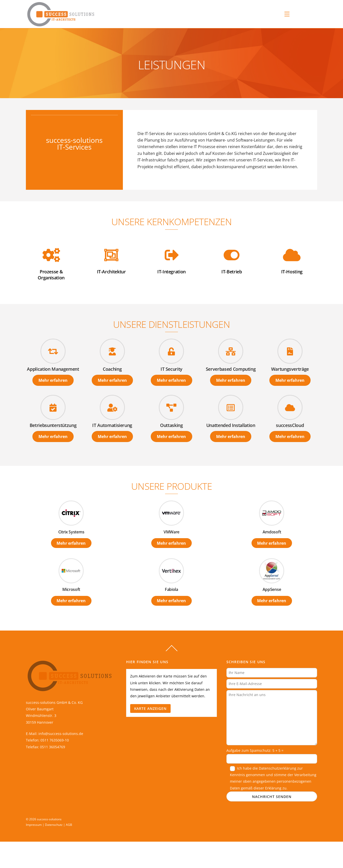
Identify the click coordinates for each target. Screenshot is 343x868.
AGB (69, 825)
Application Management (53, 369)
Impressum (34, 825)
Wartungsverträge (290, 369)
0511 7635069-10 (55, 740)
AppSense (272, 589)
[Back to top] (172, 651)
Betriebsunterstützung (53, 425)
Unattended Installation (231, 425)
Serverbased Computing (231, 369)
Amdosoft (272, 532)
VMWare (171, 532)
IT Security (171, 369)
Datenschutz (54, 825)
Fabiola (171, 589)
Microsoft (71, 589)
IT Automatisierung (112, 425)
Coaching (112, 369)
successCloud (290, 425)
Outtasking (171, 425)
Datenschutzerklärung (278, 768)
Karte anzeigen (150, 708)
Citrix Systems (71, 532)
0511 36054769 (53, 747)
